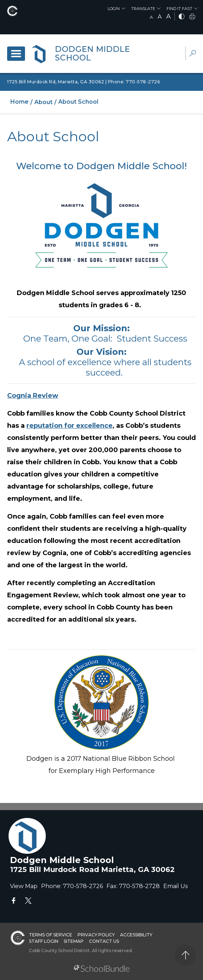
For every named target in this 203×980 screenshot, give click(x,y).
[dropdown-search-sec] (193, 54)
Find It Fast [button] (179, 9)
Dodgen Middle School (93, 53)
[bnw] (182, 17)
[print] (192, 17)
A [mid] (160, 17)
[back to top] (185, 955)
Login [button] (114, 9)
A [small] (151, 17)
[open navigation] (16, 54)
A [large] (169, 16)
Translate (143, 9)
